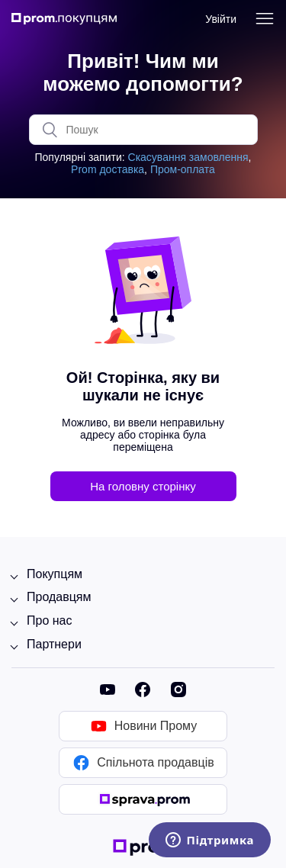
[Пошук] (143, 130)
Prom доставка (108, 169)
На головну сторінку (143, 486)
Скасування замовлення (188, 157)
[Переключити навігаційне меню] (265, 19)
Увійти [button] (221, 19)
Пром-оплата (183, 169)
